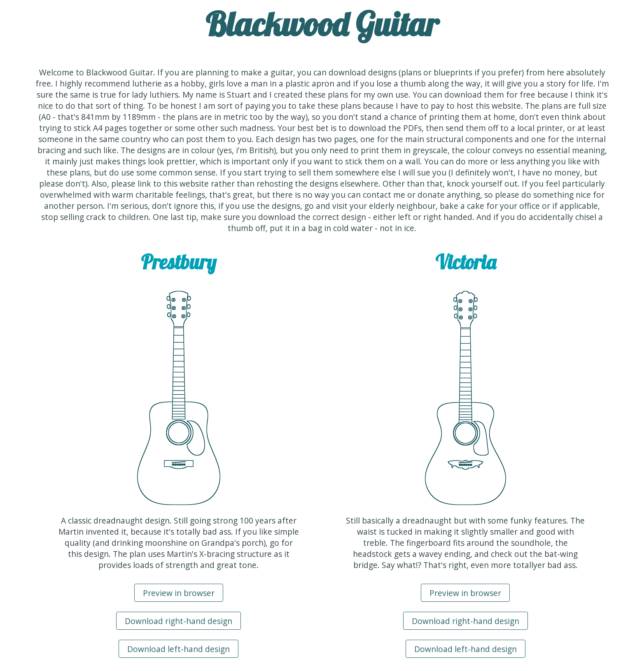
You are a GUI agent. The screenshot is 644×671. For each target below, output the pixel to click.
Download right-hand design (178, 621)
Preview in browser (179, 593)
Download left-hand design (178, 649)
